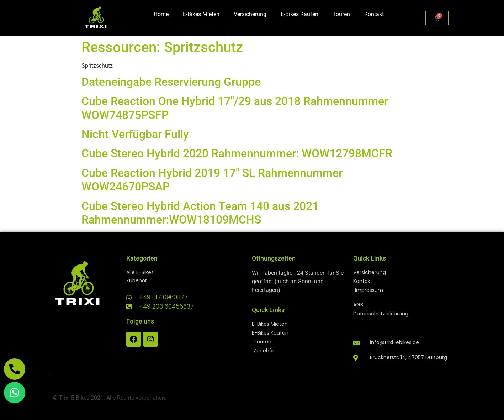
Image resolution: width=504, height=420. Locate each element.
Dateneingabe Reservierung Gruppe (171, 82)
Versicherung (250, 14)
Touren (341, 14)
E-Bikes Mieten (201, 14)
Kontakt (374, 14)
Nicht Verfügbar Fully (135, 134)
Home (161, 14)
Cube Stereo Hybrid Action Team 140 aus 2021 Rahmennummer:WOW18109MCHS (200, 213)
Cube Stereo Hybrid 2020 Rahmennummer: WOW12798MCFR (237, 153)
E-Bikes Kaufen (299, 14)
